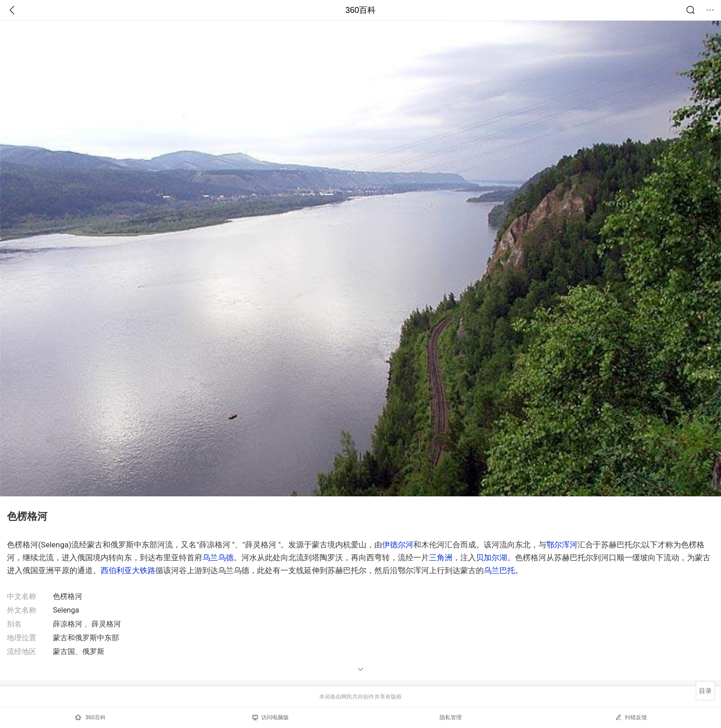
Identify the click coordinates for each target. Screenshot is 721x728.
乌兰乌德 (218, 557)
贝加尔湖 (492, 557)
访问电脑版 (271, 717)
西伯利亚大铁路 (128, 570)
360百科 (360, 10)
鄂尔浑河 (562, 545)
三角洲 (441, 557)
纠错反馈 (631, 717)
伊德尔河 (398, 545)
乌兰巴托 (499, 570)
